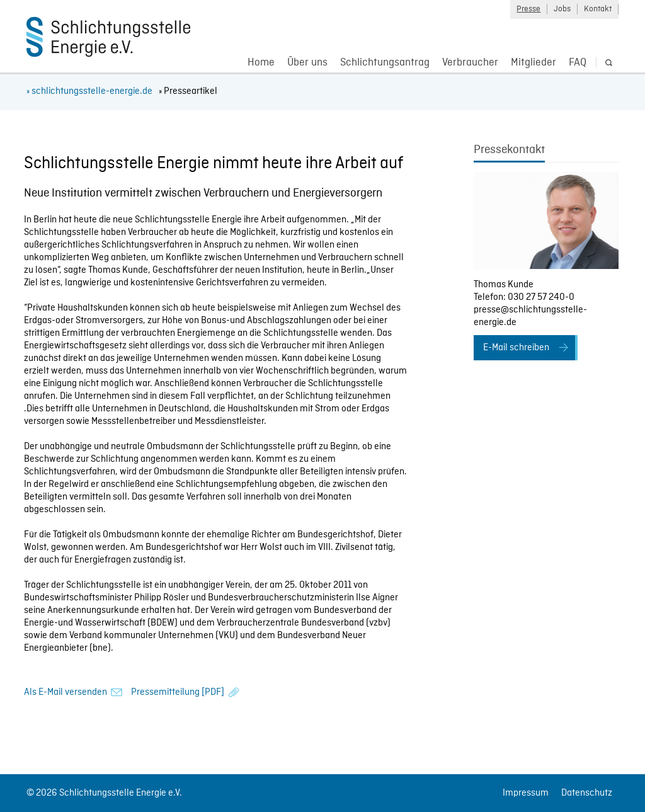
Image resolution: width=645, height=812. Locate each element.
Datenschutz (587, 793)
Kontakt (598, 9)
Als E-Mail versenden (66, 692)
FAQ (578, 63)
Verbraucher (470, 63)
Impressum (526, 793)
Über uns (307, 63)
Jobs (562, 9)
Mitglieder (534, 63)
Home (261, 63)
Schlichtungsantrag (385, 63)
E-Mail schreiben (516, 348)
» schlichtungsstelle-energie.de (89, 91)
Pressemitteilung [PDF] (178, 692)
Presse (528, 9)
